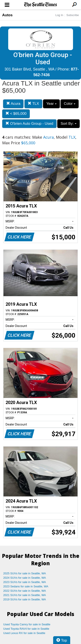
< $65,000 (16, 114)
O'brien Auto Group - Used (29, 124)
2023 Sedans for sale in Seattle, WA (26, 586)
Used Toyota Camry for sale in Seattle (27, 624)
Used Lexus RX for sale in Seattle (24, 633)
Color (69, 104)
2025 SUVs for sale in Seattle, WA (25, 573)
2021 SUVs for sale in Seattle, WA (25, 595)
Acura (13, 104)
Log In (59, 15)
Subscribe (73, 15)
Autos (7, 15)
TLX (33, 104)
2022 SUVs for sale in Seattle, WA (25, 591)
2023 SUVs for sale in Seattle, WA (25, 582)
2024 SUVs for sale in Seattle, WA (25, 578)
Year (51, 104)
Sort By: (68, 124)
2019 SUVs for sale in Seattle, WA (25, 599)
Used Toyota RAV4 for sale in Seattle (26, 629)
